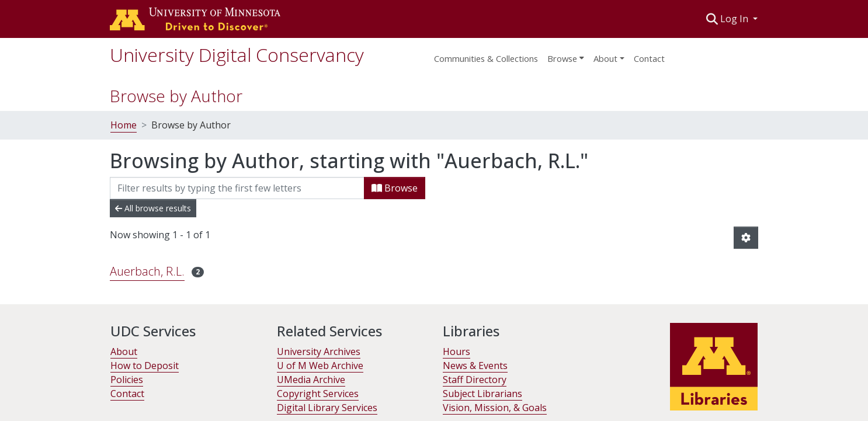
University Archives (319, 352)
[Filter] (237, 188)
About (124, 352)
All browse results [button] (153, 208)
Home (124, 125)
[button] (712, 19)
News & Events (475, 366)
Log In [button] (735, 19)
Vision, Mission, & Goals (495, 408)
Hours (456, 352)
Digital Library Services (327, 408)
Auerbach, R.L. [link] (147, 271)
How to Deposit (145, 366)
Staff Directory (475, 380)
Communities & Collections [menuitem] (486, 58)
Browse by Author (176, 96)
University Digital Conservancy (237, 55)
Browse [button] (562, 58)
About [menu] (605, 58)
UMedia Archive (311, 380)
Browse (395, 188)
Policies (127, 380)
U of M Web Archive (320, 366)
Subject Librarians (482, 394)
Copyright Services (318, 394)
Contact (649, 58)
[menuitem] (566, 55)
